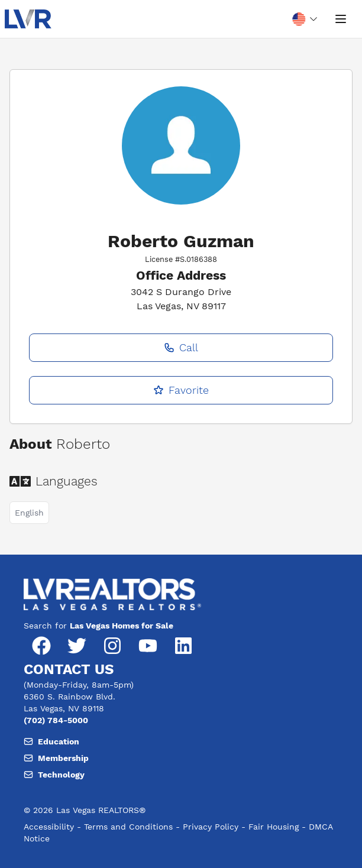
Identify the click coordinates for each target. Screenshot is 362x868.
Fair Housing (274, 827)
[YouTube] (148, 646)
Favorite (181, 390)
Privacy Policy (211, 827)
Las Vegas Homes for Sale (122, 626)
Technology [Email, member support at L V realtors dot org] (54, 775)
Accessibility (49, 827)
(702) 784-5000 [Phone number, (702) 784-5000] (56, 720)
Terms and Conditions (128, 827)
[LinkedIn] (183, 646)
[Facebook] (41, 646)
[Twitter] (77, 646)
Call (181, 347)
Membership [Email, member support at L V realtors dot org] (56, 758)
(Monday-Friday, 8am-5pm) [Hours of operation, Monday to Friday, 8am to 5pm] (79, 685)
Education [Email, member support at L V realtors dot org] (51, 741)
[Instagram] (112, 646)
